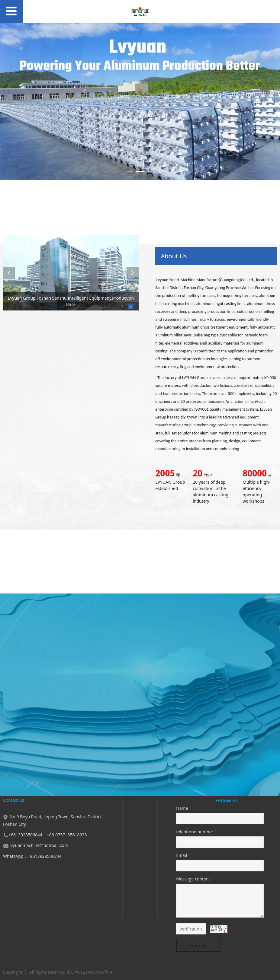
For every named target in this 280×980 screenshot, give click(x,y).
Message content (195, 879)
